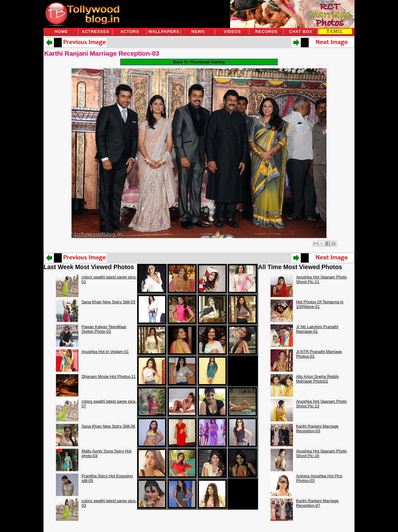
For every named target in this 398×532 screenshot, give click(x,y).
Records (266, 32)
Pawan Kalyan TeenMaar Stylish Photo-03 (104, 329)
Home (61, 32)
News (198, 32)
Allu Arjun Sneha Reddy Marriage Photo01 (317, 379)
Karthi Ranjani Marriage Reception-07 (317, 503)
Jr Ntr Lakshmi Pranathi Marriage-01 (317, 329)
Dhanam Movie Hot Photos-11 (109, 376)
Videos (232, 32)
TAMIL (335, 31)
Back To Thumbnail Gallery (199, 62)
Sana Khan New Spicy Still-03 (108, 302)
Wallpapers (164, 32)
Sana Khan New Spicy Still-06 (108, 426)
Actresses (95, 32)
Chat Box (301, 32)
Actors (130, 32)
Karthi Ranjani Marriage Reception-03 (102, 53)
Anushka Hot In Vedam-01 (105, 352)
